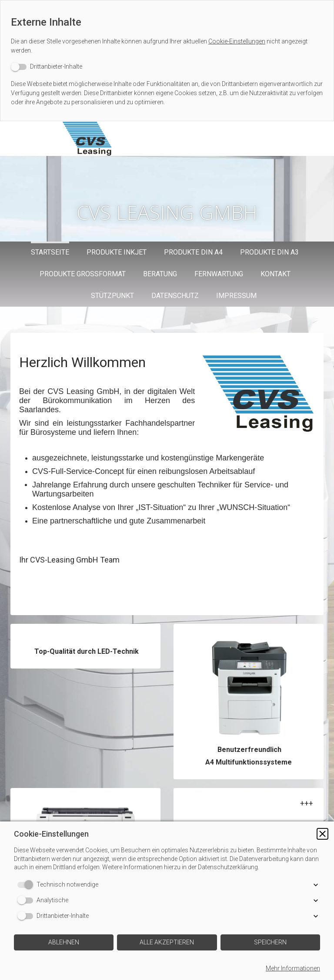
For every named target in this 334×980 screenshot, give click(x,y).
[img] (124, 139)
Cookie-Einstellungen (237, 41)
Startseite (50, 252)
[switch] (47, 67)
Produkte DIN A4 (193, 252)
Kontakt (276, 274)
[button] (322, 843)
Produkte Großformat (83, 274)
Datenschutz (175, 296)
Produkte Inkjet (117, 252)
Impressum (236, 296)
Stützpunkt (112, 296)
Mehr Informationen (293, 968)
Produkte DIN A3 (269, 252)
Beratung (160, 274)
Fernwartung (219, 274)
